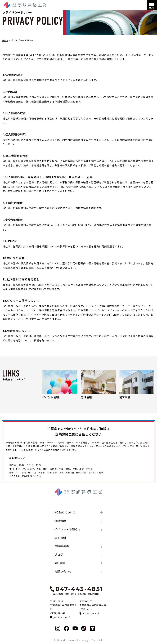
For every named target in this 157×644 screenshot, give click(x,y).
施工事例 (60, 538)
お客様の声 (62, 546)
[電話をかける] (76, 591)
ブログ (59, 554)
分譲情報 (60, 521)
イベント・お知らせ (68, 529)
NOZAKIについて (65, 512)
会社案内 (60, 563)
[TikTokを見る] (84, 628)
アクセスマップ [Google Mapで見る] (60, 618)
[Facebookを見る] (66, 628)
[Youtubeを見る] (75, 628)
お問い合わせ (63, 571)
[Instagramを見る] (58, 628)
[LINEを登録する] (92, 628)
